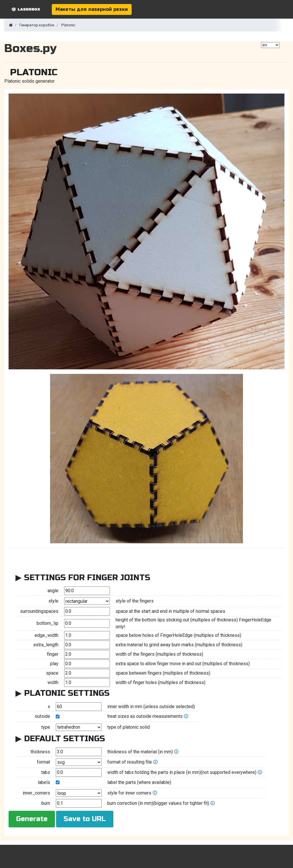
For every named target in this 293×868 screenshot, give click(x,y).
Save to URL (85, 819)
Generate (32, 819)
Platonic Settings (67, 693)
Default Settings (65, 739)
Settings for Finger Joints (87, 578)
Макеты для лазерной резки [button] (92, 9)
